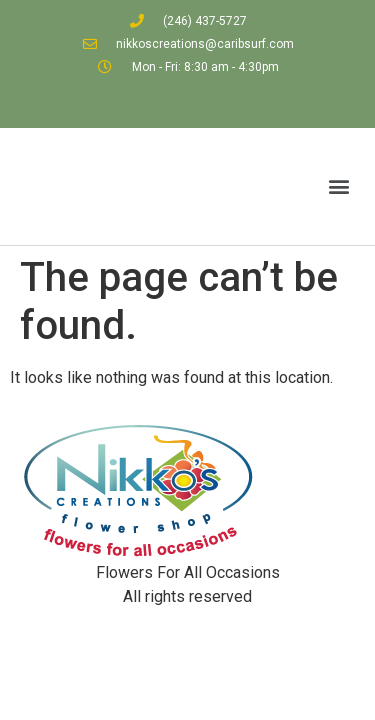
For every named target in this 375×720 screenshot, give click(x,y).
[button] (338, 186)
